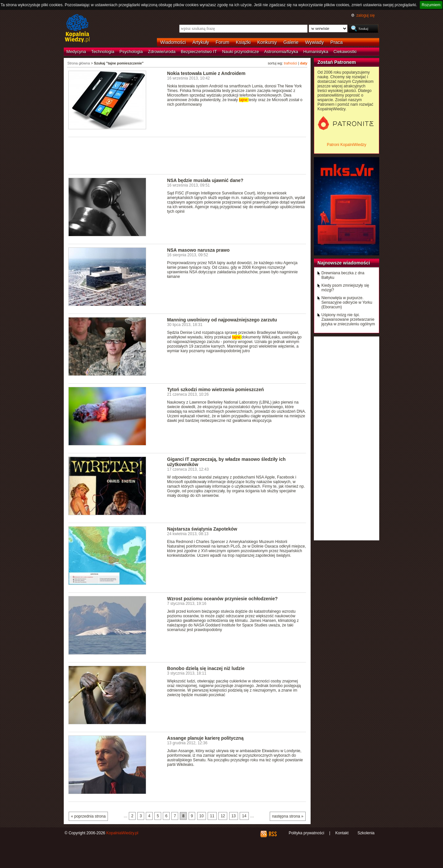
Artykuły (201, 42)
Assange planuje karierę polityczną (205, 738)
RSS (273, 834)
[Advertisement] (187, 155)
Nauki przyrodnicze (241, 52)
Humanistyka (316, 52)
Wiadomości (173, 42)
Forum (223, 42)
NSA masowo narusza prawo (198, 250)
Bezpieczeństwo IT (199, 52)
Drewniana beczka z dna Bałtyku (343, 275)
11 (212, 816)
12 (223, 816)
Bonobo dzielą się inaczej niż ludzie (206, 668)
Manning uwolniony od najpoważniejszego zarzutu (222, 320)
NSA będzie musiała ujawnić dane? (205, 180)
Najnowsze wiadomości (344, 263)
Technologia (103, 52)
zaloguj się (366, 15)
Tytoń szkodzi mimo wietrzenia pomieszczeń (215, 389)
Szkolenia (366, 833)
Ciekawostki (345, 52)
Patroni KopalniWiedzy (347, 145)
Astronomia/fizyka (281, 52)
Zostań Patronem (337, 62)
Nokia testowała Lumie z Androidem (206, 73)
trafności (290, 63)
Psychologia (131, 52)
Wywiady (314, 42)
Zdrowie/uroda (162, 52)
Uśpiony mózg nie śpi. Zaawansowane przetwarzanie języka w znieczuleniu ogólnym (348, 319)
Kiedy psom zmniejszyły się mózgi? (345, 288)
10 (202, 816)
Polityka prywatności (307, 833)
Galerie (291, 42)
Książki (243, 42)
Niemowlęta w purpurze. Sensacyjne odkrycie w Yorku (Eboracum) (347, 302)
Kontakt (342, 833)
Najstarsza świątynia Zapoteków (202, 529)
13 (234, 816)
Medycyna (76, 52)
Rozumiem (431, 5)
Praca (337, 42)
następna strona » (288, 816)
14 (244, 816)
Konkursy (267, 42)
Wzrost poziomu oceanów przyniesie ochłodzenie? (222, 599)
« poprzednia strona (88, 816)
